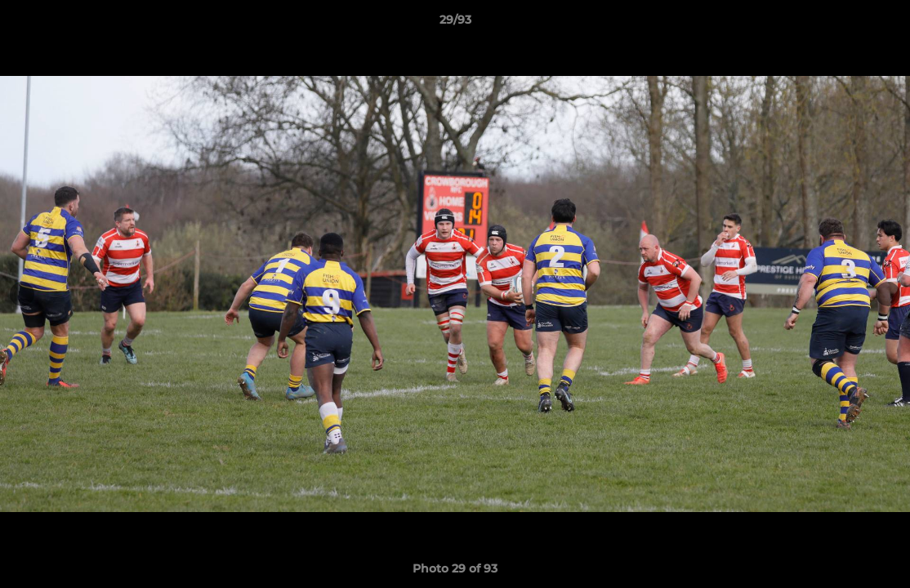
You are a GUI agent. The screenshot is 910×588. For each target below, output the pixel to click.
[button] (881, 24)
